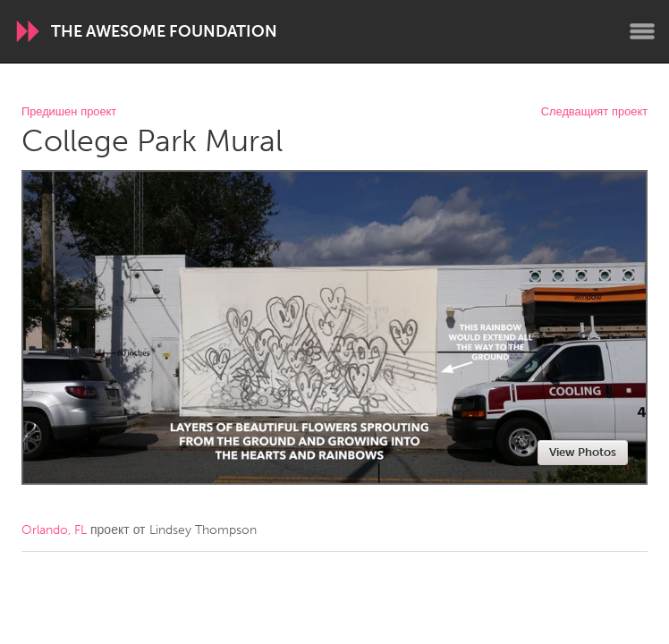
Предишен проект (69, 112)
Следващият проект (594, 112)
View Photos (583, 452)
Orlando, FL (54, 530)
